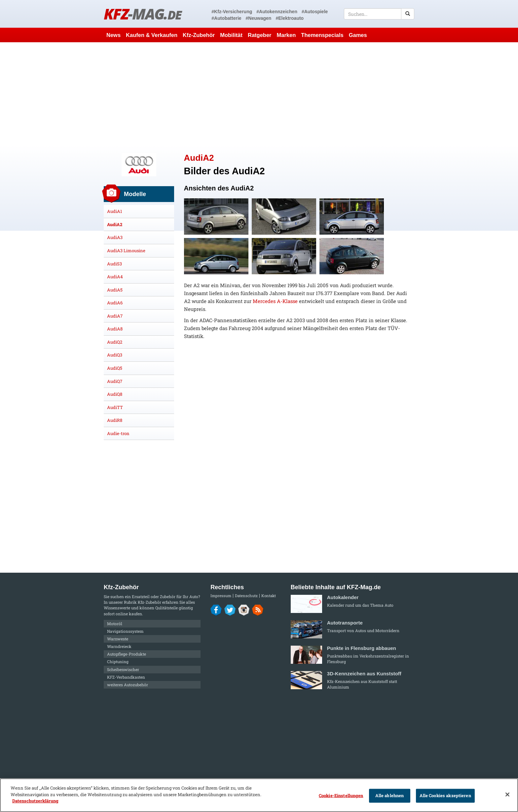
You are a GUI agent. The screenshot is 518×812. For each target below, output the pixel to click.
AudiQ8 (115, 394)
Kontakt (269, 596)
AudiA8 (115, 329)
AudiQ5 (115, 368)
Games (358, 35)
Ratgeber (260, 35)
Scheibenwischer (123, 669)
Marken (286, 35)
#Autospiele (315, 12)
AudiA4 (115, 277)
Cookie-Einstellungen (341, 795)
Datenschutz (246, 596)
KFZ (143, 14)
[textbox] (379, 14)
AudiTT (115, 407)
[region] (259, 795)
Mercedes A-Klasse (275, 301)
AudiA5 (115, 290)
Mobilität (231, 35)
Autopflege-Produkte (127, 654)
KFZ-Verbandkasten (126, 677)
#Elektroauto (290, 18)
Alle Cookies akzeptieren (445, 795)
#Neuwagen (259, 18)
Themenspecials (322, 35)
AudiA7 (115, 316)
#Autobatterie (226, 18)
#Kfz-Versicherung (232, 12)
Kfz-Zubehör (199, 35)
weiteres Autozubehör (128, 685)
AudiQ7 (115, 381)
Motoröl (115, 624)
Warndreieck (119, 646)
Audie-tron (118, 433)
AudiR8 (115, 420)
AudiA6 (115, 303)
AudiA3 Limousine (126, 251)
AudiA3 (115, 237)
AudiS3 (114, 264)
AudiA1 (114, 211)
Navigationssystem (125, 631)
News (113, 35)
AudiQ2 (115, 342)
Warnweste (118, 639)
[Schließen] (507, 795)
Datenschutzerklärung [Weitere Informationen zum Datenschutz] (35, 801)
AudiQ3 (115, 355)
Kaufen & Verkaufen (152, 35)
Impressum (221, 596)
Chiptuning (118, 661)
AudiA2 (115, 224)
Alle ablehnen (390, 795)
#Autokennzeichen (277, 12)
